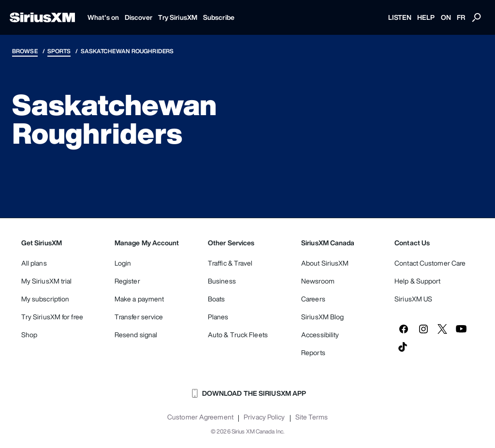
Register (127, 281)
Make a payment (139, 299)
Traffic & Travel (230, 263)
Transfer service (139, 317)
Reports (313, 352)
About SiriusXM (325, 263)
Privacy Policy (264, 417)
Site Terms (312, 417)
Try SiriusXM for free (52, 317)
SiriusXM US (413, 299)
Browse (25, 51)
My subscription (45, 299)
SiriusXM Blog (322, 317)
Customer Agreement (200, 417)
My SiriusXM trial (47, 281)
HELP (426, 17)
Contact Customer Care (430, 263)
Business (222, 281)
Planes (218, 317)
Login (123, 263)
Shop (29, 335)
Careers (313, 299)
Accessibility (320, 335)
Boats (217, 299)
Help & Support (417, 281)
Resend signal (136, 335)
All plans (34, 263)
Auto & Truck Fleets (238, 335)
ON (446, 17)
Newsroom (318, 281)
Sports (59, 51)
